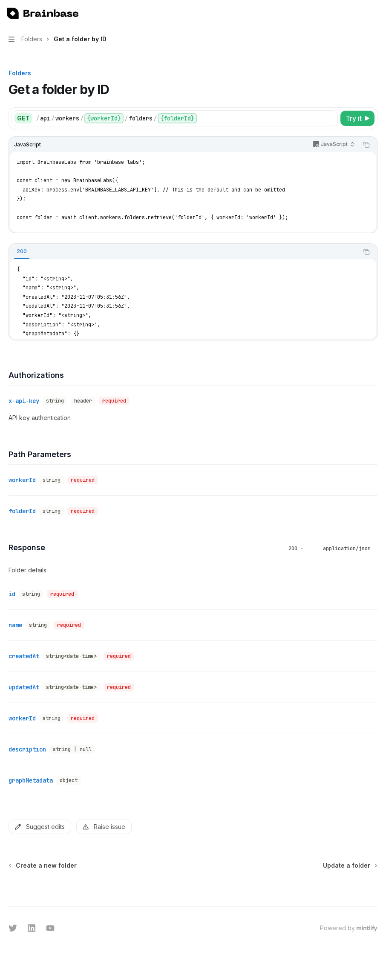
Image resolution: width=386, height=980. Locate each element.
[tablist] (184, 252)
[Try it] (357, 118)
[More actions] (375, 14)
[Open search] (359, 14)
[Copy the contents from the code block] (366, 145)
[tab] (22, 251)
